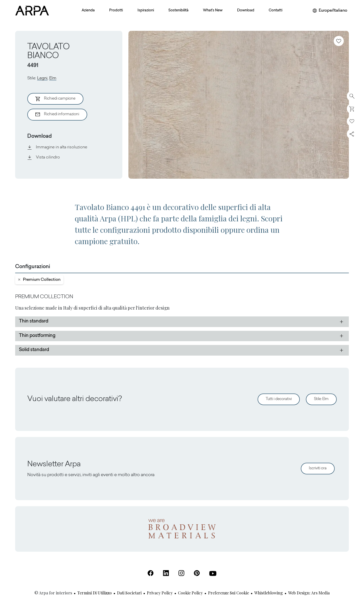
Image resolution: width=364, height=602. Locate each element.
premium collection (39, 280)
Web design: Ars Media (309, 593)
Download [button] (246, 11)
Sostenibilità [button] (178, 11)
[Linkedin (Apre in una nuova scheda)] (166, 573)
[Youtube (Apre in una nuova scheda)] (213, 573)
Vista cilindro (44, 157)
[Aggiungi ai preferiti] (339, 41)
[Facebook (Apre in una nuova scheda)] (151, 573)
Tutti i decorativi (279, 399)
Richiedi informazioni (57, 114)
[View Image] (239, 105)
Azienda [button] (88, 11)
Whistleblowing (269, 593)
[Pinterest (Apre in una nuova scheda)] (197, 573)
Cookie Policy (190, 593)
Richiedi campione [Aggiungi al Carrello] (55, 99)
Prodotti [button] (116, 11)
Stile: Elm (321, 399)
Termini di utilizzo (95, 593)
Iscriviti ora (318, 468)
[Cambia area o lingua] (330, 11)
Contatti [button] (276, 11)
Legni (42, 78)
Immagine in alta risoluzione (57, 147)
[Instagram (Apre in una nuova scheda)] (181, 573)
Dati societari (129, 593)
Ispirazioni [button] (146, 11)
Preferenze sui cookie (229, 593)
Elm (53, 78)
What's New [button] (213, 11)
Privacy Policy (160, 593)
